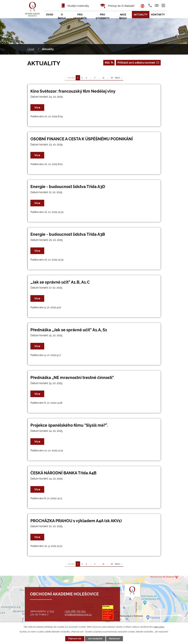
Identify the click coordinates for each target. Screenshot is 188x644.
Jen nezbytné (95, 639)
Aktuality (141, 15)
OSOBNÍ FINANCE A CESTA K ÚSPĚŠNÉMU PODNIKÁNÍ (82, 139)
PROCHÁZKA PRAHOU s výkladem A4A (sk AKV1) (76, 521)
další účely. (159, 627)
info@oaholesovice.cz (78, 614)
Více (37, 108)
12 (103, 78)
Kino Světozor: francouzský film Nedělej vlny (73, 91)
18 (112, 78)
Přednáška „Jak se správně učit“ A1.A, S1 (69, 330)
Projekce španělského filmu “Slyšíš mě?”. (69, 425)
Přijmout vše (75, 639)
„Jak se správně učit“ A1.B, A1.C (60, 282)
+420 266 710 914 (75, 611)
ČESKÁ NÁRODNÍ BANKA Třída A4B (63, 473)
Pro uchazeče (80, 16)
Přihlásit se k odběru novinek (138, 63)
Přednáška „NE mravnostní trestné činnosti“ (72, 378)
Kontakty (158, 15)
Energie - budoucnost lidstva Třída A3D (68, 187)
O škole (62, 16)
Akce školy (123, 16)
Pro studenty (103, 16)
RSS (109, 63)
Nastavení (114, 639)
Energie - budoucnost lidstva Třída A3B (68, 234)
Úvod (31, 49)
